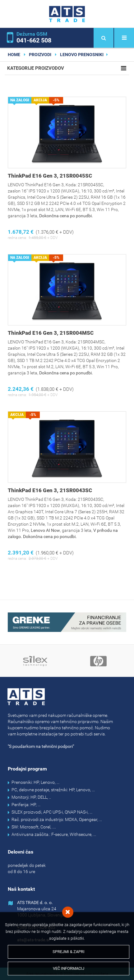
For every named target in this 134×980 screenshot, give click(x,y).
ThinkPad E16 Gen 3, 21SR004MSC (51, 333)
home (14, 55)
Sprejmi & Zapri (69, 952)
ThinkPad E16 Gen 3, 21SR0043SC (50, 490)
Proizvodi (40, 55)
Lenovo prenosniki (82, 55)
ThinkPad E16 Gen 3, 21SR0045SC (50, 176)
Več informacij (69, 968)
